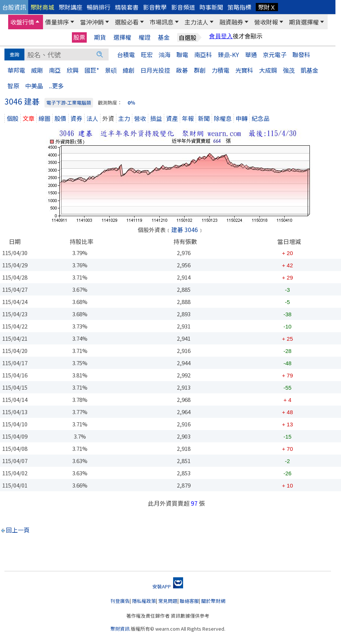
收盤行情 (22, 22)
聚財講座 (70, 7)
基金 (164, 37)
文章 (29, 118)
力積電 (221, 70)
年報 (188, 118)
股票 (79, 37)
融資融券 (231, 22)
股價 (60, 118)
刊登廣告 (120, 601)
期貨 (100, 37)
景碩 (111, 70)
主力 (124, 118)
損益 (156, 118)
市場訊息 (162, 22)
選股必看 (127, 22)
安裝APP (168, 586)
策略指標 (239, 7)
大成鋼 (268, 70)
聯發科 (301, 55)
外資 (108, 118)
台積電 (126, 55)
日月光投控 (155, 70)
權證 (145, 37)
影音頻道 (183, 7)
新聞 (204, 118)
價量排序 (57, 22)
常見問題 (168, 601)
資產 (172, 118)
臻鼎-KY (229, 55)
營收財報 (266, 22)
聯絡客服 (189, 601)
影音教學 (155, 7)
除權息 (223, 118)
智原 (13, 86)
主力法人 (196, 22)
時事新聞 (211, 7)
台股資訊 (14, 7)
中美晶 (34, 86)
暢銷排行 (99, 7)
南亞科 (203, 55)
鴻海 (165, 55)
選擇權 (122, 37)
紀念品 (261, 118)
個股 (13, 118)
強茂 (289, 70)
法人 (92, 118)
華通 (251, 55)
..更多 (56, 86)
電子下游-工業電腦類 (69, 103)
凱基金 (309, 70)
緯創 (129, 70)
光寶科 (244, 70)
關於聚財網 (213, 601)
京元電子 (275, 55)
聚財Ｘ (267, 7)
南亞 (55, 70)
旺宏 (147, 55)
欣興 (73, 70)
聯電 (182, 55)
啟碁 (182, 70)
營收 (140, 118)
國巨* (92, 70)
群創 (200, 70)
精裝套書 (127, 7)
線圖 (44, 118)
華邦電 (16, 70)
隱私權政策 (144, 601)
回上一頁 (18, 530)
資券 (76, 118)
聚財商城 (42, 7)
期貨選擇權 (304, 22)
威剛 (37, 70)
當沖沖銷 (92, 22)
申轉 (242, 118)
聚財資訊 (120, 629)
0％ (131, 103)
